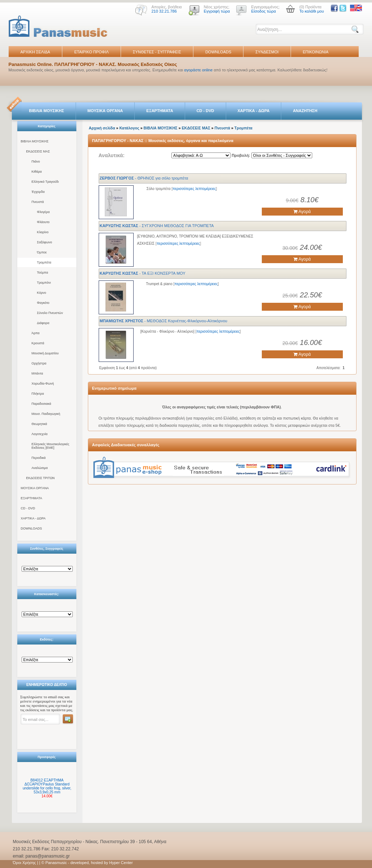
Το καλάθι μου (312, 11)
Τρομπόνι (44, 283)
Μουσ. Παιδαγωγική (46, 414)
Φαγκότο (43, 303)
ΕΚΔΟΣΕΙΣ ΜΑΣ (38, 151)
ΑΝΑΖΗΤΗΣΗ (305, 111)
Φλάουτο (43, 222)
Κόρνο (42, 293)
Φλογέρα (43, 212)
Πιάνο (36, 161)
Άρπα (36, 333)
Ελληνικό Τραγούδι (45, 182)
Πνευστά (38, 202)
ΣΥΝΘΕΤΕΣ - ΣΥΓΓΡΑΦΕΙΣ (157, 52)
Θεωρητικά (39, 424)
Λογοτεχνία (40, 434)
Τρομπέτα (44, 262)
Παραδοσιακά (41, 404)
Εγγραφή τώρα (217, 11)
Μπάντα (37, 373)
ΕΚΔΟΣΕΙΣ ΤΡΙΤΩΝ (41, 478)
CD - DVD (205, 111)
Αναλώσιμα (40, 468)
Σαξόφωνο (45, 242)
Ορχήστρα (39, 363)
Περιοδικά (39, 458)
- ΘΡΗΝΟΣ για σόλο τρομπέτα (144, 178)
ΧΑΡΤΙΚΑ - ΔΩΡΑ (254, 111)
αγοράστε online (198, 70)
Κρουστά (38, 343)
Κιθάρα (37, 172)
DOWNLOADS (218, 52)
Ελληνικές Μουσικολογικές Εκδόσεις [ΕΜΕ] (51, 446)
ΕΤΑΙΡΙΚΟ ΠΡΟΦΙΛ (91, 52)
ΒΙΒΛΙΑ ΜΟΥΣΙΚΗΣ (47, 111)
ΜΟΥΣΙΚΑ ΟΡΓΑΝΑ (105, 111)
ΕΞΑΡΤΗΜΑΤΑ (160, 111)
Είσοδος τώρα (263, 11)
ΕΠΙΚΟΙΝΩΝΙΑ (316, 52)
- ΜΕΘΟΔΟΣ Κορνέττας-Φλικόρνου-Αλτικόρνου (164, 321)
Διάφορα (43, 323)
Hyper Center (121, 863)
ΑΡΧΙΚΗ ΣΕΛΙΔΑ (35, 52)
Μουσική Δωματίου (45, 353)
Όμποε (42, 252)
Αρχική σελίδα (102, 128)
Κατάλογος (129, 128)
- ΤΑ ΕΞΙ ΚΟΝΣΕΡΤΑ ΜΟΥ (143, 273)
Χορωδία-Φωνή (43, 384)
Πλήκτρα (38, 394)
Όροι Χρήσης (24, 863)
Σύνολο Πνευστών (50, 313)
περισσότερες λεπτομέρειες (194, 189)
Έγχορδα (38, 192)
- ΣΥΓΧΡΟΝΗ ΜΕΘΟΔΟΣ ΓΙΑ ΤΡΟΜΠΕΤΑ (157, 226)
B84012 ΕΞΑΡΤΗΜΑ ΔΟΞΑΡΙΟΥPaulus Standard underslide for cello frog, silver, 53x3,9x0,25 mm (47, 786)
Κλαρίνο (43, 232)
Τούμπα (43, 273)
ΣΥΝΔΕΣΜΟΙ (267, 52)
